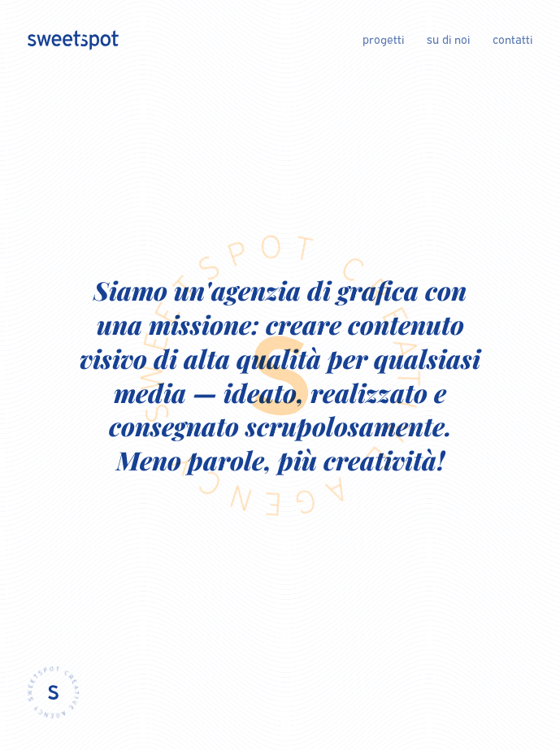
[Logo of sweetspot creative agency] (73, 40)
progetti (383, 39)
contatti (512, 39)
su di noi (448, 39)
